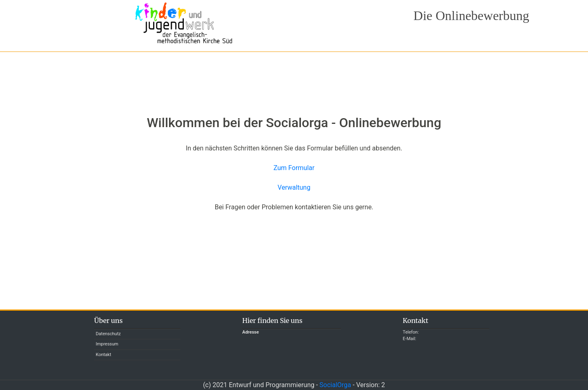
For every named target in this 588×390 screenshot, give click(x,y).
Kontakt (103, 355)
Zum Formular (294, 168)
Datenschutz (108, 334)
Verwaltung (294, 187)
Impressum (107, 344)
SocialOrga (335, 385)
